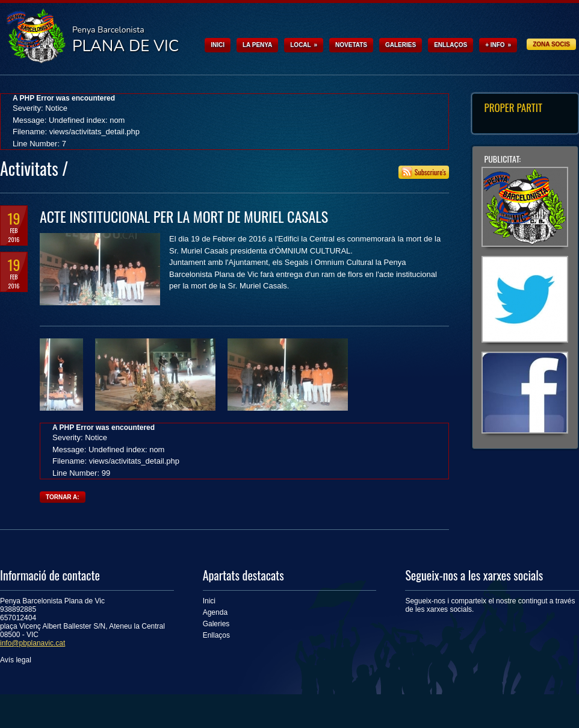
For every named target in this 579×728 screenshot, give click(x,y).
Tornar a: (63, 497)
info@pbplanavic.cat (33, 643)
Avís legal (16, 660)
